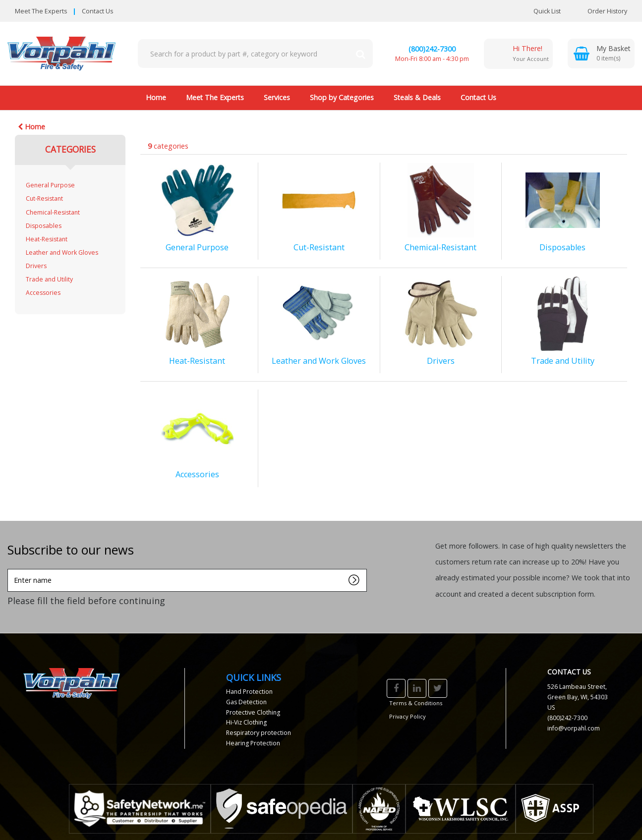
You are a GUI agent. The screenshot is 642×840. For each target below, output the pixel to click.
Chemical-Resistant (53, 212)
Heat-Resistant (47, 239)
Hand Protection (249, 692)
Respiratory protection (259, 733)
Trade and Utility (49, 279)
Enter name (10, 569)
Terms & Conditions (416, 703)
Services (277, 97)
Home (156, 97)
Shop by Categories (342, 97)
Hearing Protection (253, 743)
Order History (600, 11)
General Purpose (50, 185)
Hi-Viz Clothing (246, 722)
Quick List (540, 11)
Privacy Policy (408, 716)
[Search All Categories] (255, 54)
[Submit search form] (360, 54)
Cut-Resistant (44, 198)
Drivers (36, 266)
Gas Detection (246, 702)
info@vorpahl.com (574, 728)
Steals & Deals (417, 97)
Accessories (43, 293)
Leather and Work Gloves (62, 252)
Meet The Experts (41, 11)
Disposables (44, 226)
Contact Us (97, 11)
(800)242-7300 (432, 49)
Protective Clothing (253, 712)
